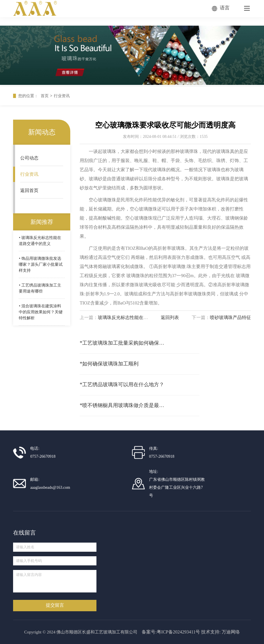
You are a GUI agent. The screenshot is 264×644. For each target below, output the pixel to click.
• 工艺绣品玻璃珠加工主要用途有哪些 (40, 288)
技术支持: (211, 632)
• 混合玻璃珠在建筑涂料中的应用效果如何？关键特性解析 (41, 312)
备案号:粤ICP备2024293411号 (171, 632)
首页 (45, 96)
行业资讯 (62, 96)
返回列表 (170, 317)
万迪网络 (231, 632)
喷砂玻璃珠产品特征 (230, 317)
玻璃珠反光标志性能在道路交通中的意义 (139, 317)
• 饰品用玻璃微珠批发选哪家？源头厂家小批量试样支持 (41, 264)
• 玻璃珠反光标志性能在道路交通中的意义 (40, 241)
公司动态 (29, 158)
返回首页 (29, 190)
